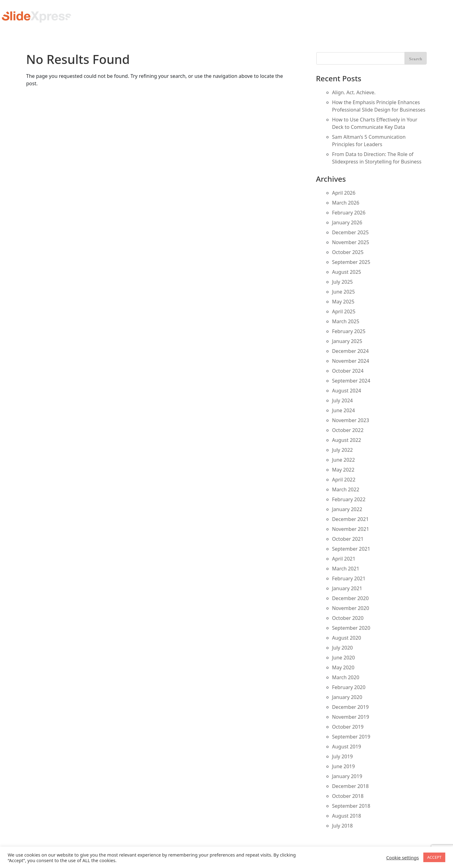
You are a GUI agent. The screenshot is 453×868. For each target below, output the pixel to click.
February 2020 (349, 687)
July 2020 (342, 648)
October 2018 (348, 796)
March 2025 (346, 321)
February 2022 (349, 499)
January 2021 (347, 588)
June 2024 (344, 410)
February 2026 (349, 213)
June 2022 (344, 460)
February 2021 (349, 578)
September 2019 (351, 737)
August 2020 (347, 638)
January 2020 (347, 697)
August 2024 (347, 391)
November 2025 (351, 242)
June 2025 (344, 292)
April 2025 (344, 311)
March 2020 (346, 677)
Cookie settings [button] (402, 857)
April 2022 (344, 480)
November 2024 (351, 361)
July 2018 (342, 826)
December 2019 (350, 707)
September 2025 (351, 262)
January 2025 (347, 341)
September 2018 (351, 806)
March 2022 (346, 489)
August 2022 (347, 440)
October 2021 (348, 539)
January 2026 (347, 222)
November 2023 (351, 420)
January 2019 (347, 776)
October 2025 (348, 252)
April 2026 (344, 193)
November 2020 (351, 608)
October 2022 (348, 430)
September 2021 (351, 549)
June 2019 (344, 766)
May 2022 (343, 470)
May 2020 (343, 667)
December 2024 (350, 351)
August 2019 (347, 747)
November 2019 (351, 717)
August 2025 (347, 272)
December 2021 (350, 519)
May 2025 (343, 302)
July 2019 (342, 756)
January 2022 (347, 509)
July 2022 (342, 450)
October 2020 (348, 618)
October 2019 (348, 727)
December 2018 (350, 786)
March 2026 (346, 203)
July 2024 (342, 400)
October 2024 (348, 371)
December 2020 (350, 598)
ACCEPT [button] (434, 857)
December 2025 (350, 232)
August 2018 (347, 816)
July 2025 (342, 282)
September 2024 (351, 381)
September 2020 (351, 628)
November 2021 (351, 529)
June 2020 (344, 658)
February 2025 (349, 331)
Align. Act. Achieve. (354, 92)
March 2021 (346, 569)
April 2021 (344, 559)
